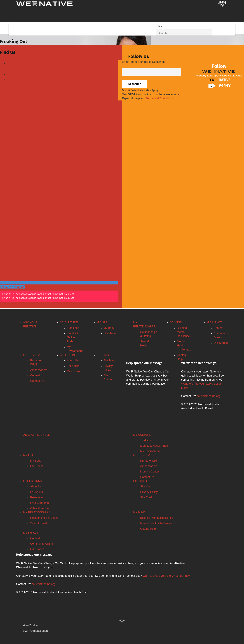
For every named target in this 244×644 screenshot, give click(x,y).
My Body (109, 328)
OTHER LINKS (69, 355)
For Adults (73, 366)
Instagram (13, 74)
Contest (35, 375)
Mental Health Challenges (184, 346)
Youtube (12, 69)
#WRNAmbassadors (36, 631)
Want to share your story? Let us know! (167, 576)
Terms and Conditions (159, 98)
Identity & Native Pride (73, 337)
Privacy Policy (149, 492)
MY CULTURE (69, 322)
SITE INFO (103, 355)
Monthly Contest (150, 472)
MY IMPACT (214, 322)
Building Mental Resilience (183, 332)
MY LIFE (102, 322)
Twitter (11, 63)
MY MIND (176, 322)
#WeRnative (31, 625)
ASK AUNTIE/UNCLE (37, 435)
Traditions (73, 328)
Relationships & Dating (44, 518)
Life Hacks (110, 333)
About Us (73, 360)
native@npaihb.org (208, 396)
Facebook (13, 58)
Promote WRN (149, 461)
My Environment (150, 451)
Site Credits (147, 497)
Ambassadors (39, 370)
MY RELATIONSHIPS (37, 512)
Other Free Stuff (40, 508)
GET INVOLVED (33, 355)
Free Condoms (39, 503)
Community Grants (42, 544)
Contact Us (37, 381)
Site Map (109, 360)
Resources (74, 371)
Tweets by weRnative (13, 147)
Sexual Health (39, 523)
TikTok (11, 80)
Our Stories (221, 343)
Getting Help (148, 529)
